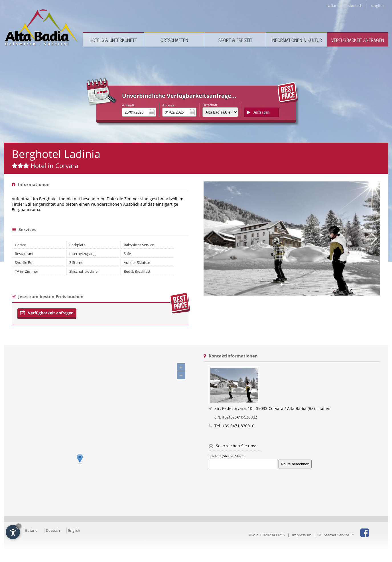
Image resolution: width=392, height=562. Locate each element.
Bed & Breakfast (137, 271)
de (355, 5)
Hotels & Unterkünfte (113, 40)
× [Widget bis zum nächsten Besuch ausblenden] (19, 526)
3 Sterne (76, 262)
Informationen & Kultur (297, 40)
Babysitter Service (139, 245)
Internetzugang (82, 254)
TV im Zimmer (27, 271)
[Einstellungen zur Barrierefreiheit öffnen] (13, 532)
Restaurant (24, 254)
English (74, 530)
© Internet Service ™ (336, 535)
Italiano (31, 530)
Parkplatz (77, 245)
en (377, 5)
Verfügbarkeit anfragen (358, 40)
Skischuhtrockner (84, 271)
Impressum (302, 535)
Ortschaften (174, 40)
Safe (127, 254)
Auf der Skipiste (137, 262)
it (333, 5)
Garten (21, 245)
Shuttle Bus (25, 262)
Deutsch (53, 530)
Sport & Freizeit (235, 40)
